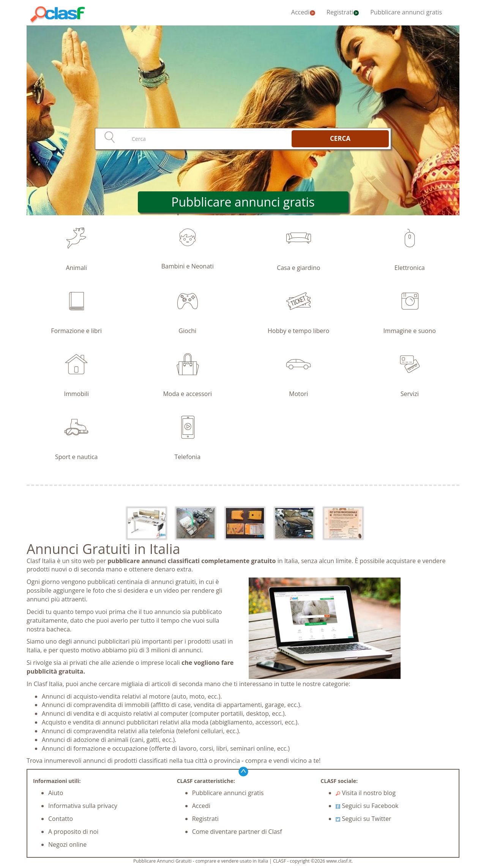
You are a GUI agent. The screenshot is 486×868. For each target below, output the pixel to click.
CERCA (340, 138)
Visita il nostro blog (366, 793)
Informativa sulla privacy (83, 806)
